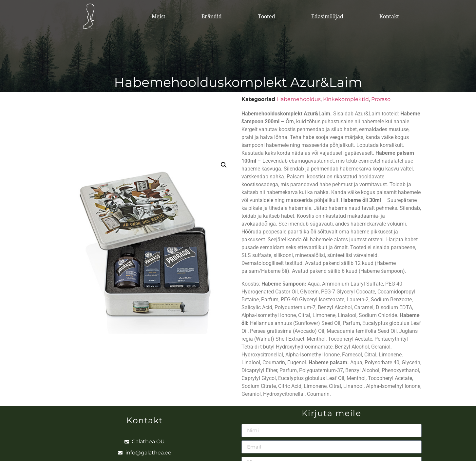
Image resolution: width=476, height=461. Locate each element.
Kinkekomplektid (346, 99)
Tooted (267, 16)
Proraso (381, 99)
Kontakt (389, 16)
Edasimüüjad (327, 16)
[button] (224, 165)
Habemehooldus (299, 99)
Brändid (212, 16)
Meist (159, 16)
